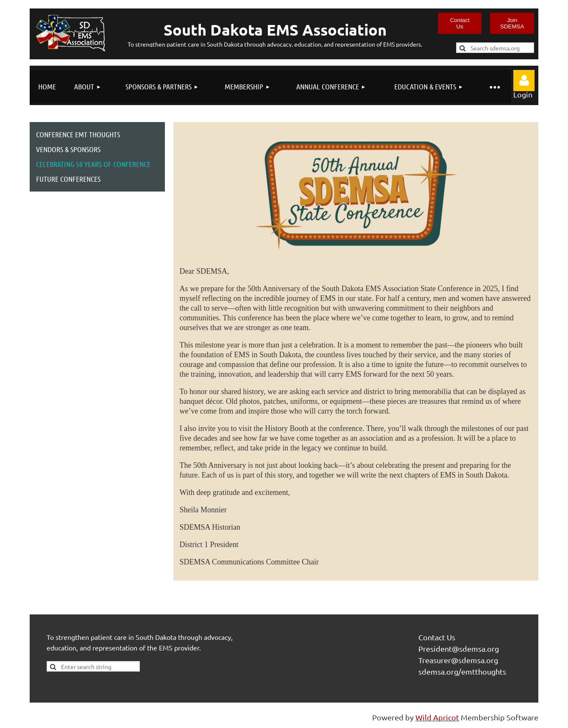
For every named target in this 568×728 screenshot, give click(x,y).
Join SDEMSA (512, 23)
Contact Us (460, 23)
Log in (524, 81)
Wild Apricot (437, 717)
